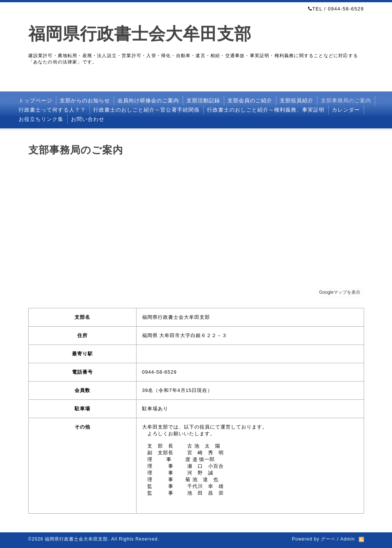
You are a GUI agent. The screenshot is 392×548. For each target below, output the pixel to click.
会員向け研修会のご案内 (148, 100)
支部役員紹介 (297, 100)
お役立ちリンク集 (41, 119)
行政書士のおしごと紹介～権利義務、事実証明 (266, 110)
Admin (347, 539)
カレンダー (346, 110)
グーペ (328, 539)
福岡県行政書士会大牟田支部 (140, 34)
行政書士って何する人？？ (52, 110)
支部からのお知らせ (85, 100)
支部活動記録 (203, 100)
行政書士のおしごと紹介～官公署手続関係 (146, 110)
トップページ (35, 100)
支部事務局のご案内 (346, 100)
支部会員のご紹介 (250, 100)
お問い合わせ (88, 119)
